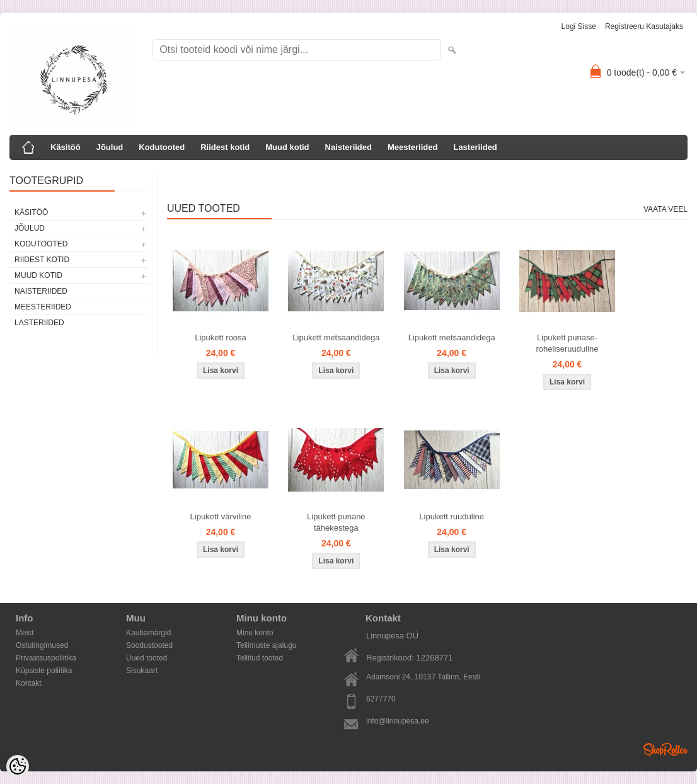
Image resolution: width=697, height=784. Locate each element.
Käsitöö (66, 147)
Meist (25, 633)
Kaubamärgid (148, 633)
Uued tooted (147, 658)
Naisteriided (348, 147)
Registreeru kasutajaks (644, 26)
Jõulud (110, 147)
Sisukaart (142, 671)
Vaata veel (665, 209)
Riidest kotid (225, 147)
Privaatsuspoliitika (46, 658)
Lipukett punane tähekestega (336, 522)
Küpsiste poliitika (44, 671)
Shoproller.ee (665, 749)
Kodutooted (162, 147)
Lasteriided (475, 147)
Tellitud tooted (260, 658)
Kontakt (29, 683)
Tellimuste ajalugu (266, 645)
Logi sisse (579, 26)
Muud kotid (287, 147)
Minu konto (255, 633)
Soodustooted (149, 645)
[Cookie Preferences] (18, 766)
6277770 (381, 699)
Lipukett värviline (221, 516)
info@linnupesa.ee (398, 721)
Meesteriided (412, 147)
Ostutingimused (42, 645)
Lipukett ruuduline (452, 516)
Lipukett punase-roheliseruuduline (567, 343)
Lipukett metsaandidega (336, 337)
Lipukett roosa (221, 337)
